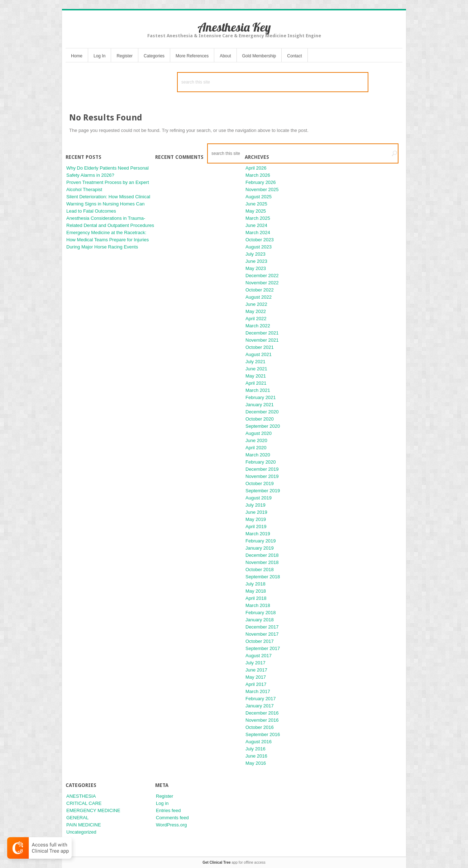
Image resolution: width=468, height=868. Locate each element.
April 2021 (256, 383)
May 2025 (256, 211)
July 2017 (256, 663)
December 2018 (262, 555)
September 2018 (263, 577)
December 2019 (262, 469)
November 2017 (262, 634)
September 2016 (263, 734)
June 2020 (256, 440)
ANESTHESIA (81, 796)
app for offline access (234, 862)
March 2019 (258, 534)
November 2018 (262, 562)
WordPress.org (171, 825)
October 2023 (260, 240)
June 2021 (256, 369)
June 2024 (256, 225)
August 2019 (259, 498)
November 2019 (262, 476)
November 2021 (262, 340)
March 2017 (258, 691)
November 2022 (262, 283)
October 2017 (260, 641)
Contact (294, 56)
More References (192, 56)
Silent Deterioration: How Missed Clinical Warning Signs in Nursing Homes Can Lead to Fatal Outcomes (108, 204)
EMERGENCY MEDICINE (93, 810)
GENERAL (77, 818)
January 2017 (260, 706)
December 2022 (262, 276)
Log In (99, 56)
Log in (162, 803)
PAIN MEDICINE (84, 825)
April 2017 (256, 684)
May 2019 (256, 519)
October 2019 (260, 483)
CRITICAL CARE (84, 803)
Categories (154, 56)
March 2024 (258, 233)
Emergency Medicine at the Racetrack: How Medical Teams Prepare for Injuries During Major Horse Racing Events (108, 240)
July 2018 (256, 584)
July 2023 (256, 254)
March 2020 (258, 455)
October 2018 (260, 570)
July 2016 (256, 749)
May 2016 (256, 763)
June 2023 (256, 261)
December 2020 (262, 412)
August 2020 (259, 433)
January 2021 (260, 405)
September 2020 (263, 426)
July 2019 (256, 505)
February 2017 (261, 699)
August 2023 (259, 247)
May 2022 (256, 311)
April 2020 (256, 448)
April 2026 (256, 168)
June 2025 (256, 204)
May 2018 (256, 591)
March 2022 (258, 326)
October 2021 (260, 347)
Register (125, 56)
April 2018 (256, 598)
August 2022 (259, 297)
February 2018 (261, 613)
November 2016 (262, 720)
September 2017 (263, 648)
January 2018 (260, 620)
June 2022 (256, 304)
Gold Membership (259, 56)
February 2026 (261, 182)
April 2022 (256, 319)
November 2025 (262, 189)
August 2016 (259, 742)
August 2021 (259, 354)
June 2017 (256, 670)
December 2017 (262, 627)
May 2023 (256, 268)
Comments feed (172, 818)
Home (77, 56)
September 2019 (263, 491)
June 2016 (256, 756)
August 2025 (259, 197)
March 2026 (258, 175)
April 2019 (256, 527)
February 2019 (261, 541)
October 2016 (260, 727)
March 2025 (258, 218)
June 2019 (256, 512)
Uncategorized (81, 832)
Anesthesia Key (234, 27)
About (225, 56)
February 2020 (261, 462)
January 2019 (260, 548)
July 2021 (256, 362)
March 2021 (258, 390)
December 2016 (262, 713)
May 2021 (256, 376)
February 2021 (261, 397)
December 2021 (262, 333)
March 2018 (258, 605)
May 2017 (256, 677)
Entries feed (168, 810)
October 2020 (260, 419)
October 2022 (260, 290)
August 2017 (259, 656)
